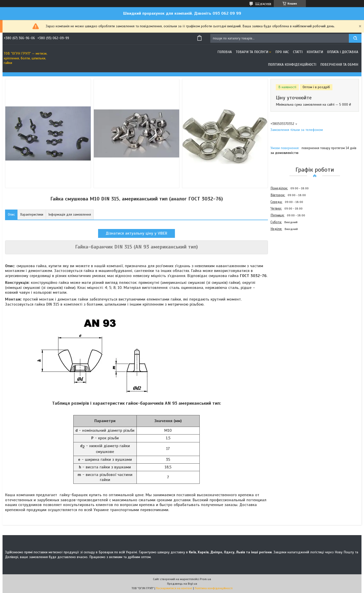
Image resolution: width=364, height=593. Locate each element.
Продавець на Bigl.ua (182, 584)
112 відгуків (263, 4)
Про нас (282, 52)
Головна (225, 52)
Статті (298, 52)
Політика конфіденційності (292, 65)
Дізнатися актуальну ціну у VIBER (136, 233)
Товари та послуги (252, 52)
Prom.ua (206, 579)
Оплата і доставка (343, 52)
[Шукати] (355, 38)
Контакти (315, 52)
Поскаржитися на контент (174, 588)
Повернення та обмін (339, 65)
